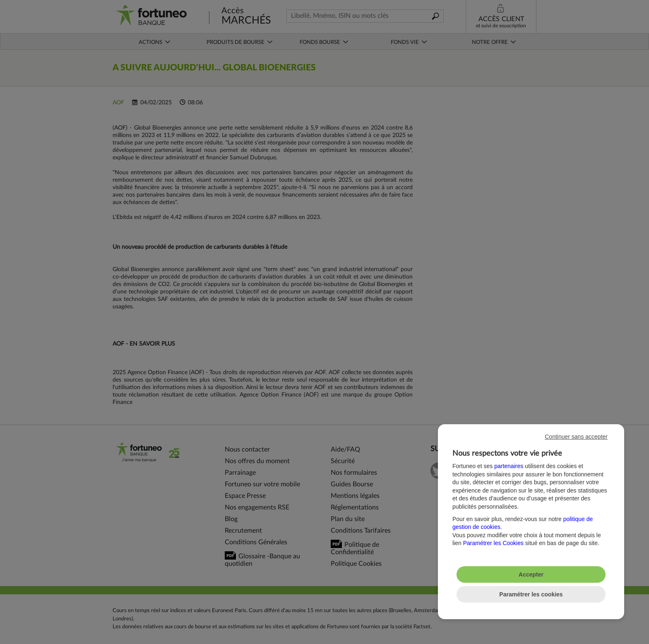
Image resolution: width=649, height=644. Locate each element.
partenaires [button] (509, 466)
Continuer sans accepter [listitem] (576, 437)
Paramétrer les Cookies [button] (493, 543)
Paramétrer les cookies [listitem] (531, 594)
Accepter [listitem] (531, 574)
